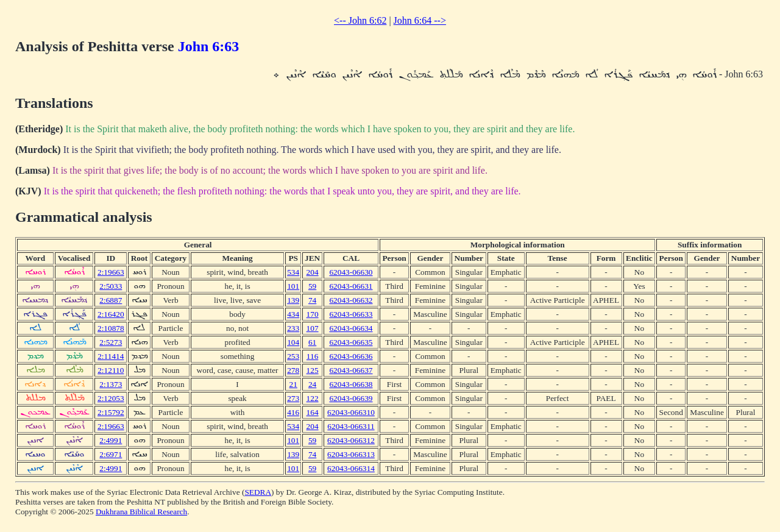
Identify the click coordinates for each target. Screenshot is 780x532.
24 (312, 384)
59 (312, 286)
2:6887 (111, 300)
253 (293, 356)
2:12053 (111, 398)
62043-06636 (351, 356)
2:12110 (111, 370)
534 (293, 272)
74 (312, 300)
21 (293, 384)
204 (313, 272)
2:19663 (111, 272)
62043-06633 (351, 314)
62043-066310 (351, 412)
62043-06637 (351, 370)
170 (313, 314)
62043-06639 (351, 398)
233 (293, 328)
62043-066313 (351, 454)
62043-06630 (351, 272)
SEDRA (258, 492)
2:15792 (111, 412)
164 (313, 412)
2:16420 (111, 314)
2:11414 (111, 356)
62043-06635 (351, 342)
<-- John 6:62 (360, 20)
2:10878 (111, 328)
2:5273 (111, 342)
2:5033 (111, 286)
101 (293, 286)
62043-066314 (351, 468)
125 (313, 370)
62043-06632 (351, 300)
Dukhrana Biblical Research (141, 512)
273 (293, 398)
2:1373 (111, 384)
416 (293, 412)
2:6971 (111, 454)
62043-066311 (351, 426)
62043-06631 (351, 286)
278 (293, 370)
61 (312, 342)
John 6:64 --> (420, 20)
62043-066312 (351, 440)
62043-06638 (351, 384)
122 (313, 398)
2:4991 (111, 440)
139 (293, 300)
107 (313, 328)
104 (293, 342)
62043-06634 (351, 328)
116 (313, 356)
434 (293, 314)
